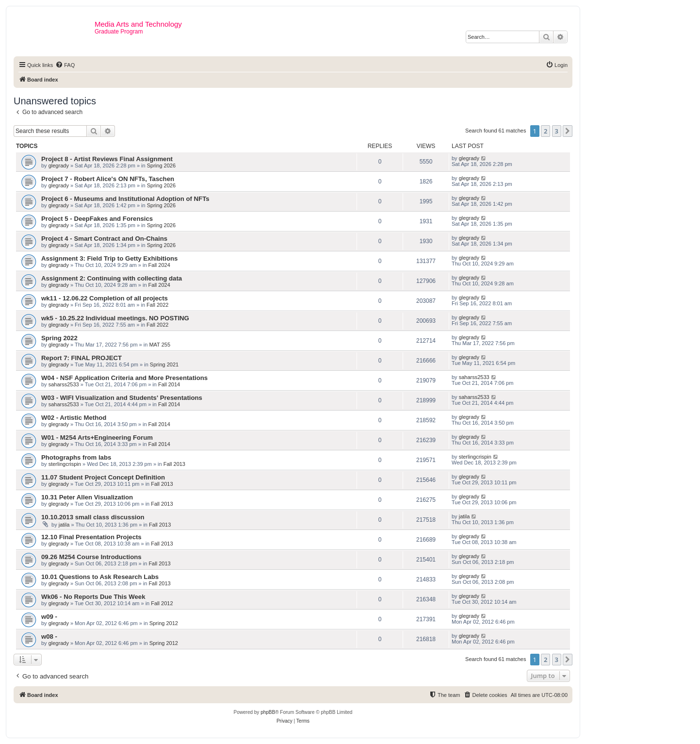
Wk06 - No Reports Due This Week (93, 597)
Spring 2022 (59, 338)
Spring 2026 (161, 165)
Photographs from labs (76, 457)
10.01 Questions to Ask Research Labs (100, 577)
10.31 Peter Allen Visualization (87, 497)
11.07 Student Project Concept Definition (103, 477)
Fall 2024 (159, 265)
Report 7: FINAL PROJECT (81, 358)
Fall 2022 (157, 305)
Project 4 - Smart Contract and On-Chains (104, 239)
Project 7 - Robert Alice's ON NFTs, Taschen (108, 179)
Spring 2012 (164, 623)
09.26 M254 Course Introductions (91, 557)
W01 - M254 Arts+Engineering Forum (97, 438)
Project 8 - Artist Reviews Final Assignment (107, 159)
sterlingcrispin (65, 464)
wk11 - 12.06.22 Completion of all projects (105, 298)
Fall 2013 (174, 464)
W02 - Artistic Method (74, 418)
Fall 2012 (162, 603)
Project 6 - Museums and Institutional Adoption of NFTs (125, 199)
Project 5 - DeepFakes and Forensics (97, 219)
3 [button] (557, 131)
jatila (64, 525)
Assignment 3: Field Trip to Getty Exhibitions (109, 258)
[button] (568, 131)
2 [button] (545, 131)
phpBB (268, 712)
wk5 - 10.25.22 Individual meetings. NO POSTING (115, 318)
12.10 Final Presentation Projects (91, 537)
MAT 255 (160, 345)
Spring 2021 (164, 364)
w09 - (49, 617)
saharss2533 (64, 384)
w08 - (49, 637)
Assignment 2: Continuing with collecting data (112, 278)
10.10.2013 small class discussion (93, 517)
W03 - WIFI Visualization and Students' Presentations (122, 398)
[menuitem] (65, 65)
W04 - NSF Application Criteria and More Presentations (124, 378)
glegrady (59, 165)
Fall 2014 (169, 384)
